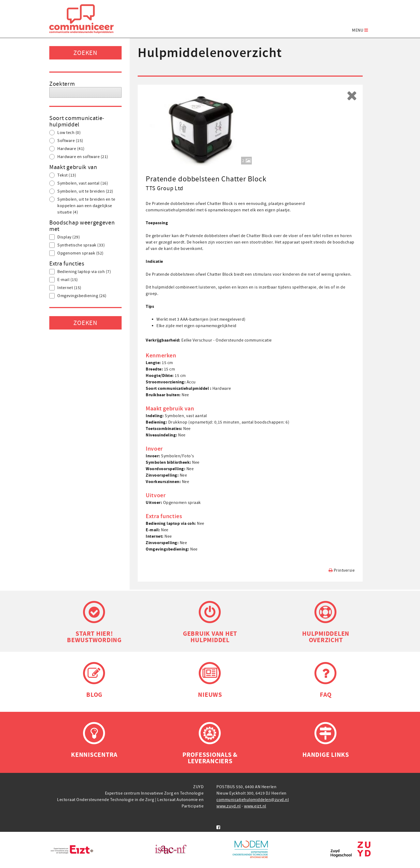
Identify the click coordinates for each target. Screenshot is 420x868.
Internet (65, 288)
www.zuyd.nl (229, 806)
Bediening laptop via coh (80, 272)
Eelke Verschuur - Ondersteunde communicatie (227, 340)
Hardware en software (79, 157)
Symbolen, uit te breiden (81, 191)
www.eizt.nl (255, 806)
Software (66, 141)
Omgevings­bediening (78, 296)
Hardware (67, 149)
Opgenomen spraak (76, 253)
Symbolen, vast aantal (79, 183)
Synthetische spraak (77, 245)
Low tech (65, 133)
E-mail (64, 280)
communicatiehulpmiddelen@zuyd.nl (253, 800)
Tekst (63, 175)
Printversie (342, 570)
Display (65, 237)
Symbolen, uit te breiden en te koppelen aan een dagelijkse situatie (82, 206)
